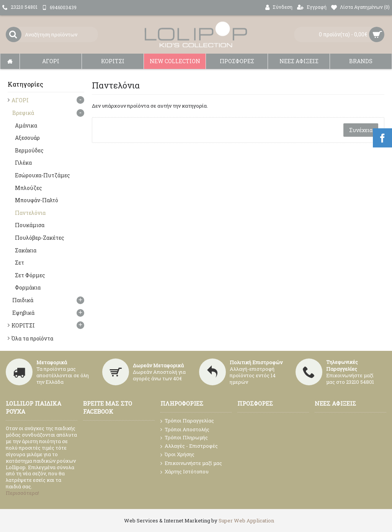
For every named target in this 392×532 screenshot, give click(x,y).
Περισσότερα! (22, 493)
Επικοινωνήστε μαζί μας (191, 463)
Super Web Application (246, 521)
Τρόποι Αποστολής (185, 430)
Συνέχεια (361, 130)
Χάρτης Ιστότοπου (185, 472)
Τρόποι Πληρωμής (184, 438)
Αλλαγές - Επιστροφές (189, 446)
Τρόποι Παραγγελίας (187, 421)
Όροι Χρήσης (177, 455)
